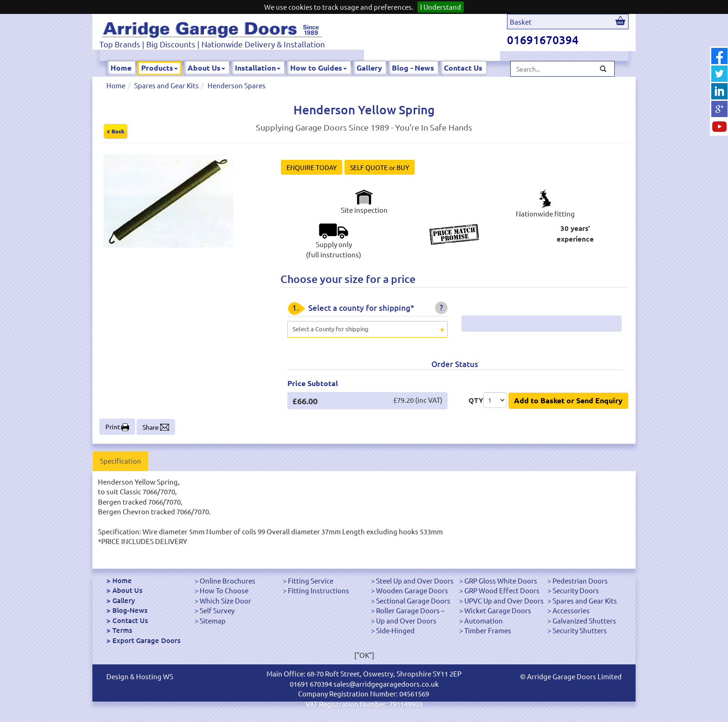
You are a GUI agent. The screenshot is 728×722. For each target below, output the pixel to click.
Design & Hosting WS (140, 676)
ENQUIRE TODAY (312, 167)
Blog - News (413, 68)
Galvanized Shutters (584, 620)
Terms (122, 630)
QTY (476, 400)
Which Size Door (225, 601)
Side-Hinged (395, 630)
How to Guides (318, 68)
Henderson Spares (237, 85)
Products (159, 68)
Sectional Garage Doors (413, 601)
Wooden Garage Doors (412, 590)
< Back (116, 131)
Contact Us (463, 68)
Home (121, 68)
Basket (521, 22)
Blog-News (130, 610)
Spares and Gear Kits (166, 85)
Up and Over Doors (406, 620)
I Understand (441, 7)
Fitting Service (311, 581)
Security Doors (576, 590)
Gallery (369, 68)
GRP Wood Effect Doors (502, 590)
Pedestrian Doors (580, 581)
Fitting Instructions (318, 590)
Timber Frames (488, 630)
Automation (484, 620)
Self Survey (217, 610)
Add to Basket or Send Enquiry (568, 400)
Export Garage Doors (146, 640)
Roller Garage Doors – (410, 610)
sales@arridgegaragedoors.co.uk (386, 684)
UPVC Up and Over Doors (504, 601)
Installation (258, 68)
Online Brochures (227, 581)
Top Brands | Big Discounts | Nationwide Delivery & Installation (212, 44)
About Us (206, 68)
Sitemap (213, 620)
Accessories (571, 610)
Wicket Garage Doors (498, 610)
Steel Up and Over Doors (415, 581)
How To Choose (224, 590)
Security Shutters (580, 630)
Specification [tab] (120, 461)
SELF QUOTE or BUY (380, 167)
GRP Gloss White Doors (501, 581)
